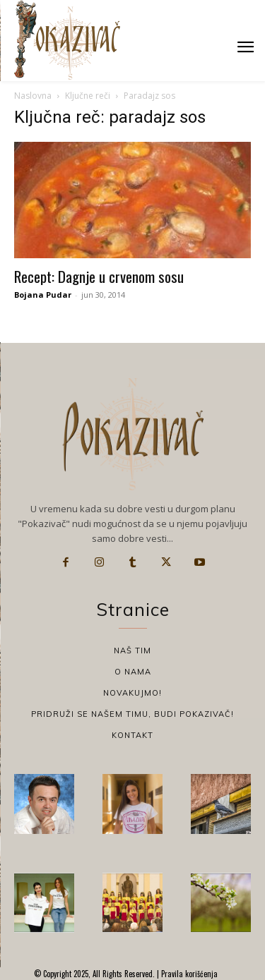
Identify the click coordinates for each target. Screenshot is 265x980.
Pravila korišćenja (188, 974)
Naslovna (33, 96)
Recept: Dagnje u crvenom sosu (99, 276)
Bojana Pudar (43, 295)
